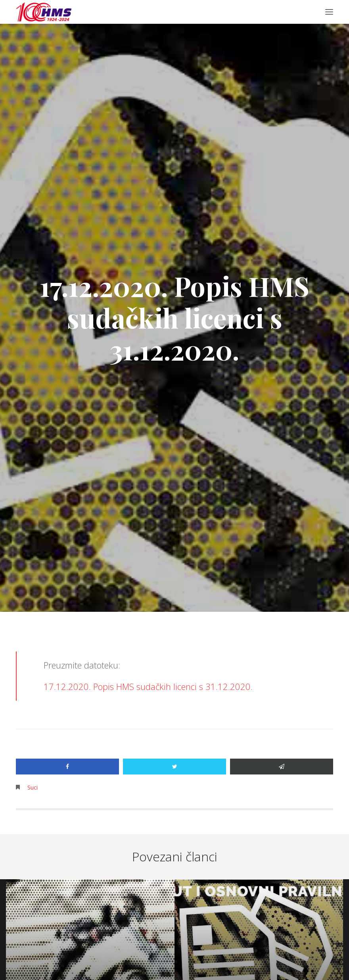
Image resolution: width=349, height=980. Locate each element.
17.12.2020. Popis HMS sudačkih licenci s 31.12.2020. (148, 686)
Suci (33, 787)
